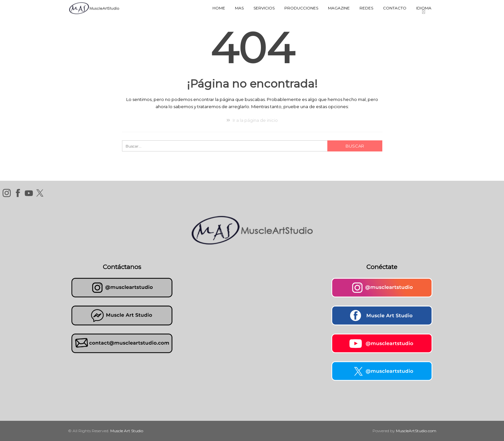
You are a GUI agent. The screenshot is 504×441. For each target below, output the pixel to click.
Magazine (339, 8)
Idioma (424, 8)
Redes (366, 8)
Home (219, 8)
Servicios (264, 8)
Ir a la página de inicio (252, 120)
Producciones (301, 8)
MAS (239, 8)
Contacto (395, 8)
